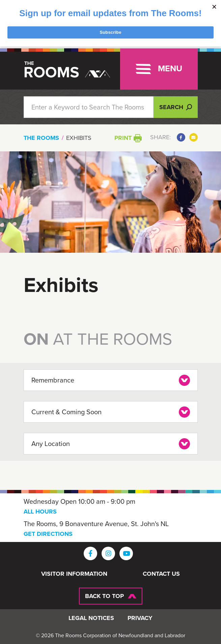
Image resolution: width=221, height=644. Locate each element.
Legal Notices (91, 618)
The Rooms (41, 138)
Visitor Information (74, 574)
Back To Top (104, 596)
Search (176, 107)
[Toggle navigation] (159, 69)
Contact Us (161, 574)
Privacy (140, 618)
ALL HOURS (40, 512)
